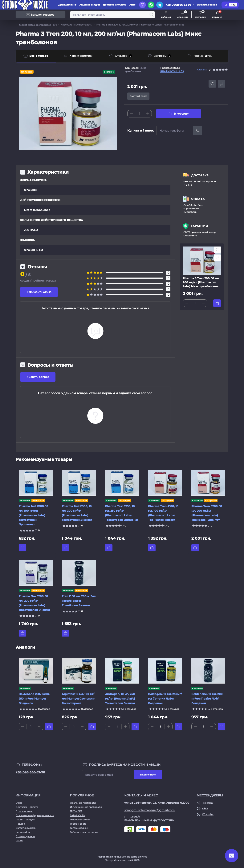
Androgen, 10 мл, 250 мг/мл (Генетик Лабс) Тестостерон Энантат (120, 699)
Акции (19, 840)
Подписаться (148, 775)
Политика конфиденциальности (35, 815)
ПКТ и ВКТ (76, 811)
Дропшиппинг (67, 5)
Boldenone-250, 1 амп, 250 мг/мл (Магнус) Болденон (34, 699)
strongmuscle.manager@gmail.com (149, 810)
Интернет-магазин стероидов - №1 (36, 25)
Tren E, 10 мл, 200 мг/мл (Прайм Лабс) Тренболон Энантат (79, 601)
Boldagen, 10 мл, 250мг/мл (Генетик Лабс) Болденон (165, 699)
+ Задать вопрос (38, 377)
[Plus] (148, 114)
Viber (205, 809)
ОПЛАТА (198, 199)
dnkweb (142, 857)
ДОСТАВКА (200, 175)
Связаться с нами (26, 828)
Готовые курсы (79, 828)
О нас (132, 5)
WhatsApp (208, 814)
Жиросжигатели (80, 820)
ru (233, 5)
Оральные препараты (83, 803)
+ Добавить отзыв (39, 292)
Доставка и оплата (114, 5)
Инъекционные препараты (76, 25)
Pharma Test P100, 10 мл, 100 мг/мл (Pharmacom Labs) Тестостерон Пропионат (33, 515)
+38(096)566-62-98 (30, 772)
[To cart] (217, 303)
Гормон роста (78, 824)
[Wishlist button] (212, 84)
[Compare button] (222, 84)
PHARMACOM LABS (172, 71)
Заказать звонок (207, 5)
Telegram (207, 803)
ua (226, 5)
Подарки (21, 824)
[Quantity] (140, 114)
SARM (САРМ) (78, 815)
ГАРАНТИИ (200, 226)
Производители (25, 836)
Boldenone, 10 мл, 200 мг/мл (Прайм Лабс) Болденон (207, 699)
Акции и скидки (90, 5)
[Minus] (131, 114)
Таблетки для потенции (84, 832)
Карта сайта (23, 832)
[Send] (197, 131)
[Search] (152, 15)
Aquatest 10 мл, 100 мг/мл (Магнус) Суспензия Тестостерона (79, 699)
